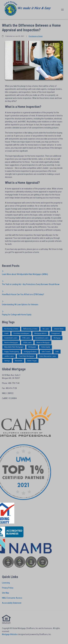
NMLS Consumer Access (12, 598)
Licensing (6, 583)
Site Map (6, 593)
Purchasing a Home (36, 36)
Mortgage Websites (10, 634)
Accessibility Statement (12, 603)
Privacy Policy (8, 588)
